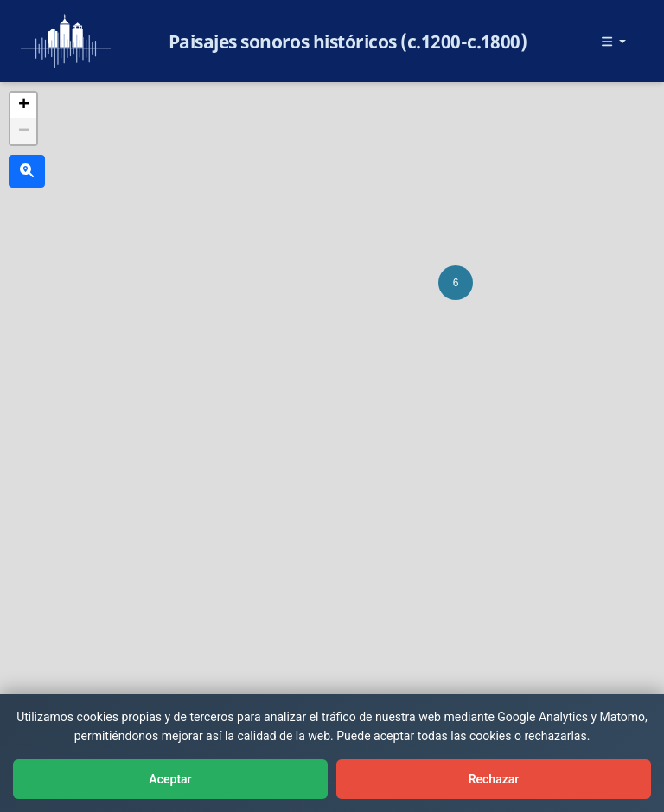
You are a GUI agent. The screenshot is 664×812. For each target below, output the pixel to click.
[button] (456, 283)
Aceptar (170, 779)
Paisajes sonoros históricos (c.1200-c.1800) (348, 42)
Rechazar (494, 779)
